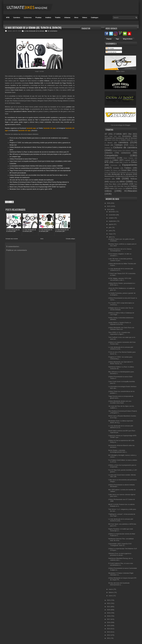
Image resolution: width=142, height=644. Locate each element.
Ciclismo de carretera (125, 147)
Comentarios (111, 52)
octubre (111, 218)
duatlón (107, 160)
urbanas (129, 188)
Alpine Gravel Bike (113, 140)
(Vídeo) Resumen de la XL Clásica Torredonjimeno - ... (120, 250)
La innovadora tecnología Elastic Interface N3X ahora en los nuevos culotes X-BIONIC (36, 166)
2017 (109, 619)
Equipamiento (130, 165)
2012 (109, 635)
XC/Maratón (131, 191)
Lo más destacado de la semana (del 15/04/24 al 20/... (121, 348)
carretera (123, 142)
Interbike (113, 172)
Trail (125, 186)
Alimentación (120, 138)
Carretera (17, 17)
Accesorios (127, 136)
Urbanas (67, 17)
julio (110, 227)
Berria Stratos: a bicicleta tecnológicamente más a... (118, 451)
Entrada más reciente (12, 239)
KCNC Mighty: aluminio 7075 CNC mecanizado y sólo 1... (120, 279)
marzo (111, 589)
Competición (111, 155)
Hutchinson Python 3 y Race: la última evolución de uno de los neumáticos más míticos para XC (39, 152)
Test (119, 186)
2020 (109, 610)
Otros (76, 17)
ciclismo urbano (130, 151)
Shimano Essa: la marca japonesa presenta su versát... (120, 554)
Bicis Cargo (134, 140)
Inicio (42, 239)
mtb (118, 179)
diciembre (112, 212)
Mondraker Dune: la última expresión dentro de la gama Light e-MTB (31, 189)
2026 (109, 203)
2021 (109, 607)
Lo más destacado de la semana (34, 31)
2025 (109, 206)
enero (111, 596)
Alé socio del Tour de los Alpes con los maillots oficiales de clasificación (32, 180)
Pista (135, 182)
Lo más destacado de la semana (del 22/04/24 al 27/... (121, 270)
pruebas (125, 184)
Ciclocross (28, 17)
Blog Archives (128, 39)
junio (111, 231)
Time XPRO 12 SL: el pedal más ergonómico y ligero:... (119, 333)
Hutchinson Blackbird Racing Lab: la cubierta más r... (120, 559)
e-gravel (127, 160)
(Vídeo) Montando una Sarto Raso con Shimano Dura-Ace (121, 328)
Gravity (106, 172)
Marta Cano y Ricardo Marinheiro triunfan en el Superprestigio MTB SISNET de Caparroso (37, 187)
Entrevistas (114, 165)
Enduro (134, 162)
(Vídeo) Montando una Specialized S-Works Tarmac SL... (121, 363)
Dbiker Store (120, 71)
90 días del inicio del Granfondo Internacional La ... (119, 584)
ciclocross (109, 153)
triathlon (134, 186)
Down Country (129, 158)
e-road (117, 162)
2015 (109, 626)
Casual (107, 145)
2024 (109, 210)
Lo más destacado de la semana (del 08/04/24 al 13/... (121, 427)
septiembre (113, 221)
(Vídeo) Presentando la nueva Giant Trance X (24, 159)
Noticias (134, 179)
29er (130, 134)
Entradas (110, 48)
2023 (109, 600)
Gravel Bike (126, 170)
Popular (109, 39)
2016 (109, 622)
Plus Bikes (113, 184)
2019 (109, 613)
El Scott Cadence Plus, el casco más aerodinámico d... (121, 564)
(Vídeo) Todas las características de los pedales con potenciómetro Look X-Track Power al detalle (40, 168)
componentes (110, 158)
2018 (109, 616)
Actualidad (108, 138)
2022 (109, 603)
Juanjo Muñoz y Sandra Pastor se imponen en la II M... (120, 323)
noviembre (112, 215)
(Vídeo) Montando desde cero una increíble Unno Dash (120, 402)
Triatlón (58, 17)
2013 (109, 632)
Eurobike (116, 168)
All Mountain (133, 138)
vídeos (108, 191)
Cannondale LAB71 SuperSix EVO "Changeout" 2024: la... (120, 545)
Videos (85, 17)
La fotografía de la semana (127, 172)
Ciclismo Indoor (117, 151)
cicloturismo (126, 153)
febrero (111, 592)
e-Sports (125, 162)
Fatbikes (128, 168)
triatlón (112, 189)
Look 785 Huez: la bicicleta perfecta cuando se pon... (120, 260)
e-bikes (115, 160)
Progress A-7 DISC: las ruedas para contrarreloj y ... (120, 358)
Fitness (115, 170)
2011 (109, 638)
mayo (111, 234)
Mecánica (121, 176)
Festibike (107, 170)
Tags (117, 39)
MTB (8, 17)
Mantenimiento (110, 176)
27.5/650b (118, 134)
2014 (109, 629)
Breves (110, 143)
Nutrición (113, 182)
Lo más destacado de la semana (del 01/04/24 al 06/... (121, 520)
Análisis (48, 17)
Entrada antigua (70, 239)
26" (106, 134)
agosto (111, 224)
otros (122, 181)
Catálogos (95, 17)
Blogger (128, 125)
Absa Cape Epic (111, 136)
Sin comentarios (52, 31)
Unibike (120, 189)
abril (110, 237)
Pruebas (38, 17)
